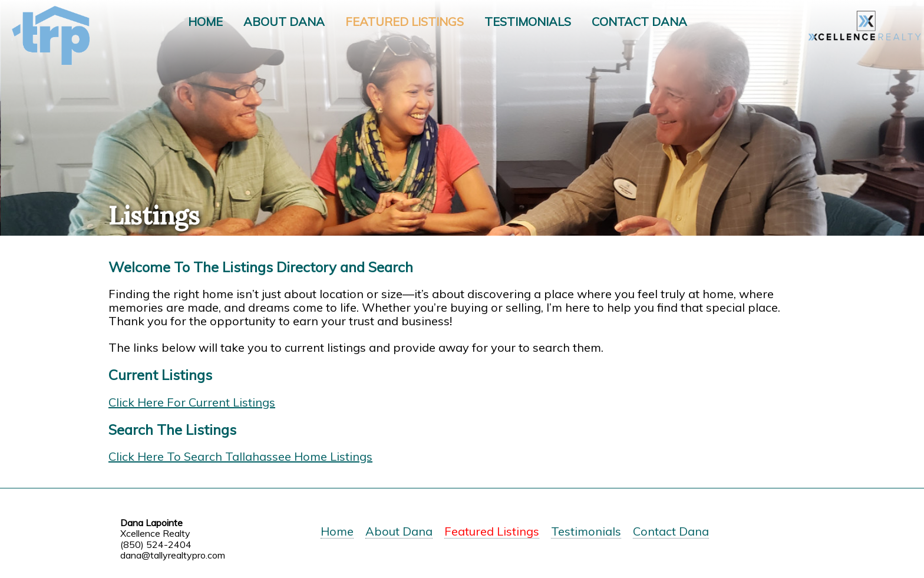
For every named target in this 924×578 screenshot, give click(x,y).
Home (205, 22)
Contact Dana (639, 22)
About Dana (284, 22)
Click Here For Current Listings (192, 402)
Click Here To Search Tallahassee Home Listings (240, 456)
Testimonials (528, 22)
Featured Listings (405, 22)
